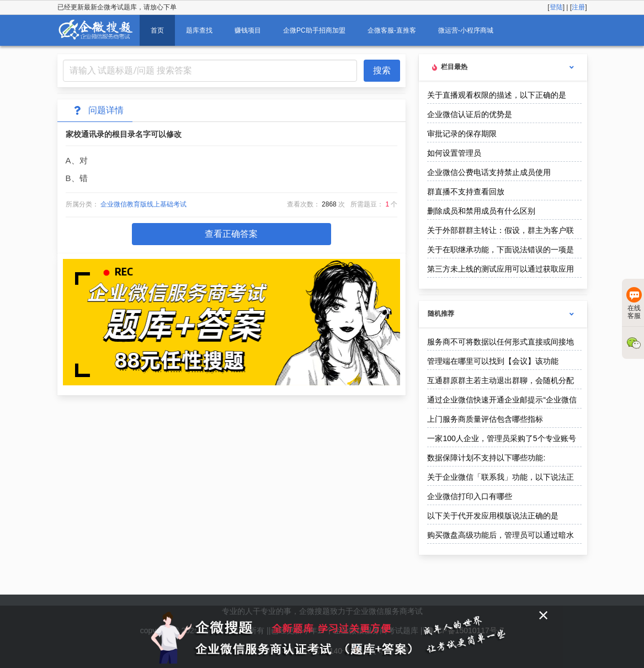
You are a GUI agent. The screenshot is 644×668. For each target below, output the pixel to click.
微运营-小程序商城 (466, 30)
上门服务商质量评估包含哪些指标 (485, 419)
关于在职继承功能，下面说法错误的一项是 (501, 250)
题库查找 (199, 30)
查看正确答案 (231, 234)
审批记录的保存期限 (462, 134)
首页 (157, 30)
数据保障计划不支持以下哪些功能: (486, 458)
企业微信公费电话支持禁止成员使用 (489, 172)
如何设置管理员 (454, 153)
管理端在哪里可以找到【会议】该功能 (493, 361)
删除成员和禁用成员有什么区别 (481, 211)
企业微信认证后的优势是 (470, 114)
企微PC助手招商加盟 (314, 30)
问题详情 (97, 110)
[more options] (572, 67)
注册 (578, 7)
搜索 (382, 70)
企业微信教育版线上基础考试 (143, 204)
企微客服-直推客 (392, 30)
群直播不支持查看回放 (466, 192)
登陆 (556, 7)
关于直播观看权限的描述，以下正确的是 (497, 95)
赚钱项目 (248, 30)
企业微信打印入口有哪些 (470, 496)
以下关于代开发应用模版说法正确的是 (493, 516)
